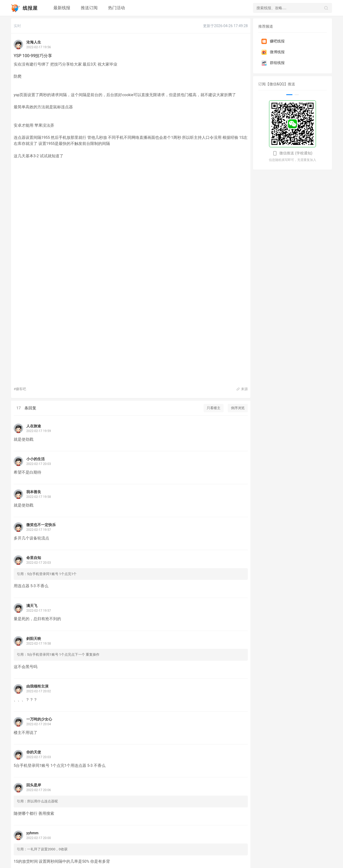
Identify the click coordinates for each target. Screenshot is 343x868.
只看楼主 (214, 408)
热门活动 (117, 8)
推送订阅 (89, 8)
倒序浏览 (238, 408)
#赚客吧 (20, 389)
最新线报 (62, 8)
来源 (242, 389)
